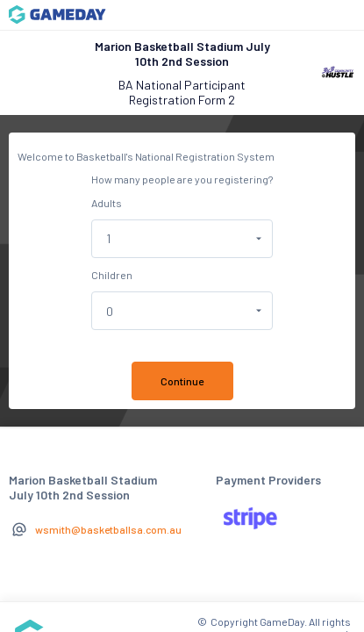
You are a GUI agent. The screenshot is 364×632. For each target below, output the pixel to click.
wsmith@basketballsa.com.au (108, 529)
